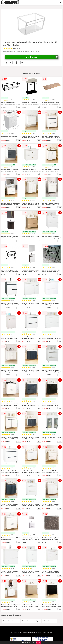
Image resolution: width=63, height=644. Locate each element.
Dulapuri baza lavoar (49, 621)
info (19, 107)
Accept (38, 642)
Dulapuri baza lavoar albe (11, 621)
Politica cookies (47, 632)
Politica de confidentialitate (32, 632)
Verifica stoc (42, 57)
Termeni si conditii (16, 632)
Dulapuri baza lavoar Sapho (31, 621)
